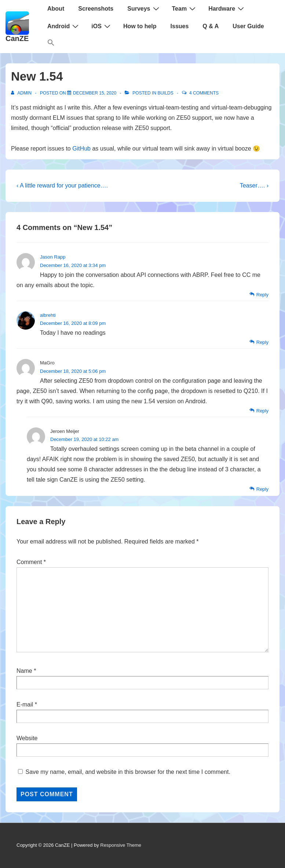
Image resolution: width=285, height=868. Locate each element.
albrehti (48, 315)
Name (24, 671)
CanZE (17, 38)
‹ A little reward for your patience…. (62, 186)
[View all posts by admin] (22, 93)
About (56, 9)
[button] (51, 44)
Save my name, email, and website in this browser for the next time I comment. (128, 772)
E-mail (25, 704)
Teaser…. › (254, 186)
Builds (165, 93)
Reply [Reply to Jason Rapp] (262, 295)
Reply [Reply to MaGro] (262, 411)
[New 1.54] (95, 93)
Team (185, 8)
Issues (180, 26)
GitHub (81, 149)
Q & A (211, 26)
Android (64, 26)
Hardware (227, 8)
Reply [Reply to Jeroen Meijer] (262, 489)
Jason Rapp (53, 257)
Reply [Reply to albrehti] (262, 342)
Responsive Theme (121, 845)
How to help (140, 26)
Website (27, 738)
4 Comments (204, 93)
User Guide (248, 26)
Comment (31, 562)
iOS (102, 26)
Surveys (144, 8)
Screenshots (96, 9)
